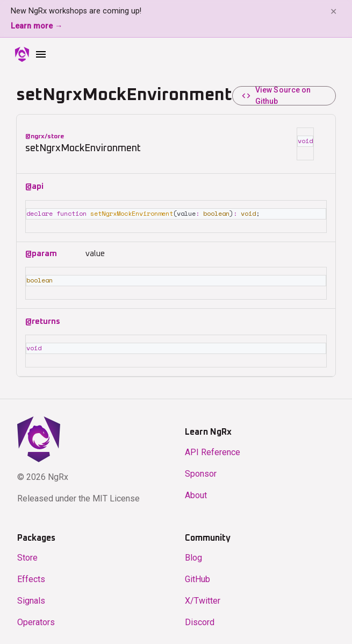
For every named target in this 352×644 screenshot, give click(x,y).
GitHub (197, 577)
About (196, 493)
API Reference (213, 450)
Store (27, 555)
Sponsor (201, 472)
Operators (36, 620)
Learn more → (37, 26)
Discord (200, 620)
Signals (31, 599)
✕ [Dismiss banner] (333, 12)
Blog (193, 555)
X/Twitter (203, 599)
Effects (31, 577)
